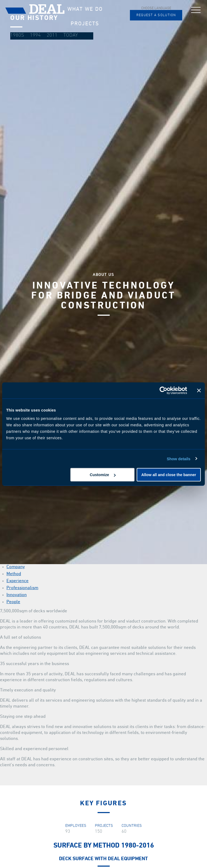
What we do (85, 9)
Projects (85, 24)
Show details (179, 459)
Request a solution (156, 15)
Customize (103, 475)
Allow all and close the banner (169, 475)
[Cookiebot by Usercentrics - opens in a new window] (163, 390)
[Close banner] (199, 390)
